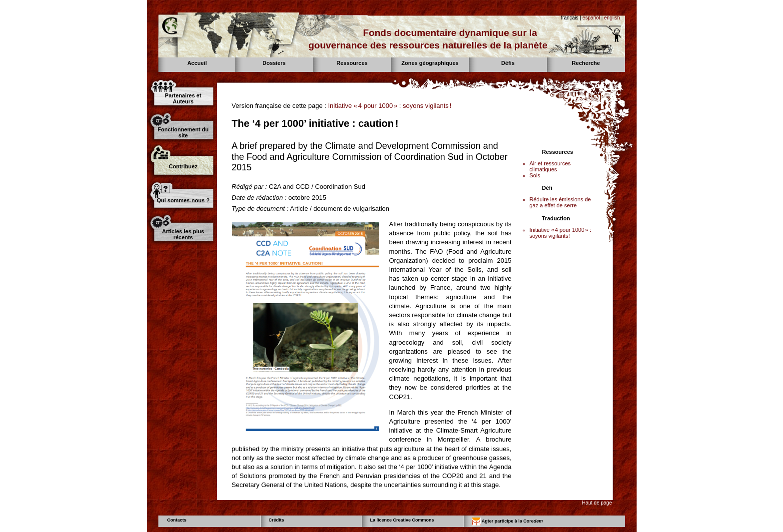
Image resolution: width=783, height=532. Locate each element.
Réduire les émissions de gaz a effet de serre (560, 202)
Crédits (277, 520)
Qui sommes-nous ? (183, 200)
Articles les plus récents (183, 234)
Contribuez (183, 166)
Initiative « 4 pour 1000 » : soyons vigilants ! (390, 106)
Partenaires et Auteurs (183, 98)
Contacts (177, 520)
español (591, 18)
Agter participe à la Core (507, 522)
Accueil (197, 63)
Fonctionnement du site (183, 132)
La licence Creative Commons (402, 520)
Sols (535, 175)
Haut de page (597, 503)
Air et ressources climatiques (550, 166)
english (612, 18)
